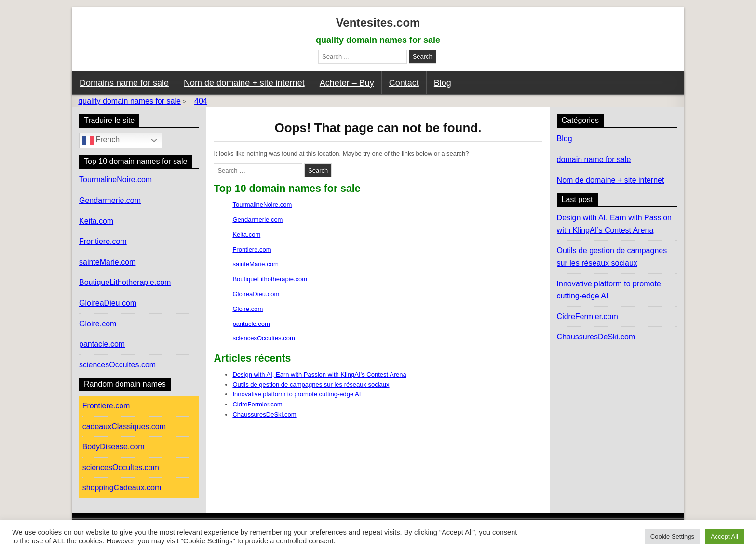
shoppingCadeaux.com (122, 488)
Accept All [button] (724, 536)
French (101, 140)
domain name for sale (594, 159)
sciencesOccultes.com (263, 338)
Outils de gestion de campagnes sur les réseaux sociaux (311, 384)
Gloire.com (248, 309)
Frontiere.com (252, 250)
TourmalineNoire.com (262, 205)
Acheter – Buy (347, 83)
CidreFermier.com (257, 404)
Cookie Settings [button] (672, 536)
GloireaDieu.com (256, 294)
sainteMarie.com (255, 264)
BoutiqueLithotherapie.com (270, 279)
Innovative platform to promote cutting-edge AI (297, 394)
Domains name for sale (124, 83)
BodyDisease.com (114, 447)
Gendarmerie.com (257, 220)
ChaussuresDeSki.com (264, 414)
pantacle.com (251, 324)
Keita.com (246, 235)
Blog (443, 83)
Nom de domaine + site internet (244, 83)
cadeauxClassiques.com (124, 426)
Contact (404, 83)
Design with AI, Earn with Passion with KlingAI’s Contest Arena (319, 374)
